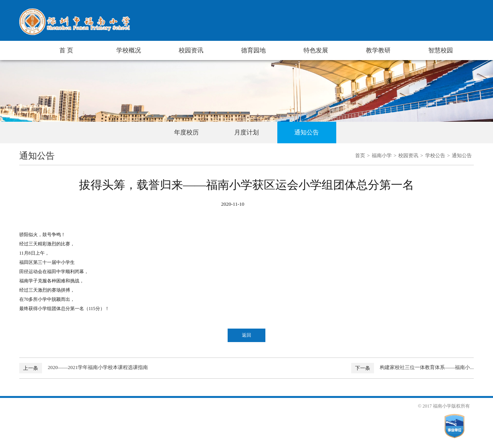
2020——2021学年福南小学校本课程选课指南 (98, 367)
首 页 (66, 50)
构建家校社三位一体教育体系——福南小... (427, 367)
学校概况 (129, 50)
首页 (360, 155)
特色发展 (316, 50)
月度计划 (246, 132)
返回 (246, 335)
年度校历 (186, 132)
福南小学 (382, 155)
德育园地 (253, 50)
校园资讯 (191, 50)
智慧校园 (441, 50)
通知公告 (307, 132)
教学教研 (378, 50)
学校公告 (435, 155)
